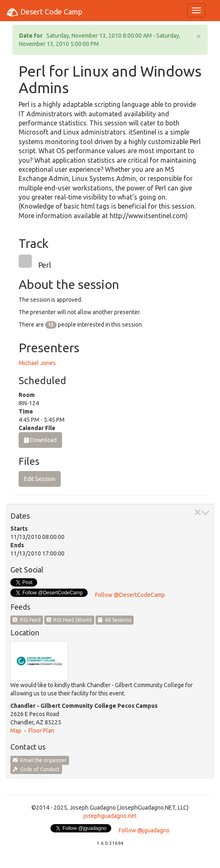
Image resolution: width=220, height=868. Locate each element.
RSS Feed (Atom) (69, 620)
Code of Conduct (36, 769)
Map (16, 731)
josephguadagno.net (110, 816)
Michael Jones (37, 363)
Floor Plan (41, 731)
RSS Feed (27, 620)
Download (40, 440)
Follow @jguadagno (144, 830)
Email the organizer (40, 760)
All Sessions (115, 620)
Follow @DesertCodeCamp (130, 595)
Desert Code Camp (44, 12)
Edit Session (40, 479)
